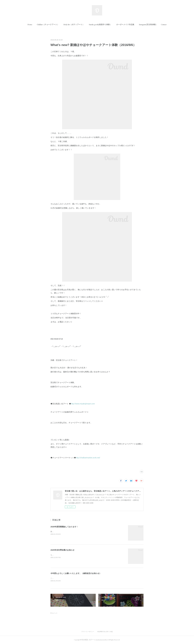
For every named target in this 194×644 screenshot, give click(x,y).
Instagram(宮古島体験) (148, 24)
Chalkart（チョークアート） (48, 24)
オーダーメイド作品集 (125, 24)
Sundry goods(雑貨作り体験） (100, 24)
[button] (30, 24)
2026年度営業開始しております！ (64, 527)
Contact (164, 24)
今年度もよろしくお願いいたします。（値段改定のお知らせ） (76, 573)
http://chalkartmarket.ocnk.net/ (88, 458)
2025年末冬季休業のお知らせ (62, 550)
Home (30, 24)
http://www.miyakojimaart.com (83, 404)
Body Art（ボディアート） (74, 24)
